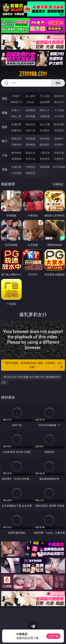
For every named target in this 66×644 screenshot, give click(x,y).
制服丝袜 (16, 130)
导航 (5, 169)
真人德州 (30, 96)
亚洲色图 (30, 138)
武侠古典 (59, 153)
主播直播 (45, 116)
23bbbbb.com (33, 74)
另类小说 (30, 159)
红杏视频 (16, 173)
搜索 (58, 83)
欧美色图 (45, 138)
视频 (5, 113)
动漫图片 (59, 138)
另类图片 (59, 145)
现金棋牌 (45, 102)
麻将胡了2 (16, 102)
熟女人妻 (16, 116)
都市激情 (16, 153)
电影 (5, 127)
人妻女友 (45, 153)
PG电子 (16, 96)
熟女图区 (45, 145)
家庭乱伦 (30, 153)
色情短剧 (30, 173)
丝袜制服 (30, 116)
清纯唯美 (30, 145)
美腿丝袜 (16, 145)
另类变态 (59, 130)
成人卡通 (45, 124)
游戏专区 (59, 96)
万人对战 (45, 96)
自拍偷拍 (30, 110)
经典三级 (30, 130)
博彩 (5, 99)
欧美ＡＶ (45, 110)
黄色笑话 (45, 159)
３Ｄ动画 (59, 110)
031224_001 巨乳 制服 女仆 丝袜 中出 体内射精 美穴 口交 (31, 380)
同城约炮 (16, 167)
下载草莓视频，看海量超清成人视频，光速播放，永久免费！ (33, 365)
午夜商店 (30, 167)
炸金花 (30, 102)
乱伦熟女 (45, 130)
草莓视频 (45, 167)
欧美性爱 (59, 124)
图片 (5, 141)
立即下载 (53, 636)
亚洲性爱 (16, 124)
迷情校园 (16, 159)
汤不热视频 (59, 167)
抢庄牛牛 (59, 102)
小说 (5, 155)
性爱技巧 (59, 159)
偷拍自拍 (30, 124)
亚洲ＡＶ (16, 110)
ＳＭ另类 (59, 116)
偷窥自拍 (16, 138)
